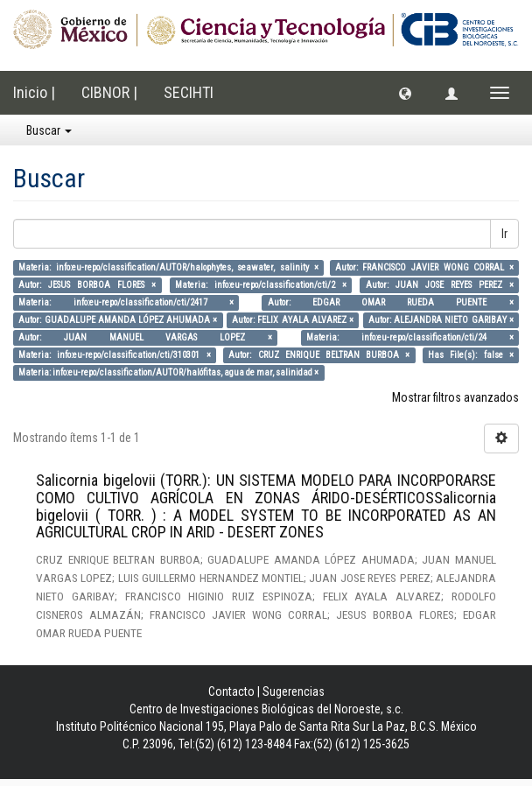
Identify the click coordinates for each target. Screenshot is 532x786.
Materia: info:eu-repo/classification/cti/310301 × (114, 355)
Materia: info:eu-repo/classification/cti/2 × (261, 285)
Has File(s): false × (471, 355)
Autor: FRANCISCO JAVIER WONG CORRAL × (424, 267)
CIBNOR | (109, 92)
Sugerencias (294, 691)
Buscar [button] (49, 130)
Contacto (231, 691)
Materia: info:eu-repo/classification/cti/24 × (409, 337)
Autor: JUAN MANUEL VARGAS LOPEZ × (145, 337)
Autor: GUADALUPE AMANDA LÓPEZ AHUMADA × (118, 320)
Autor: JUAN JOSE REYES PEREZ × (440, 285)
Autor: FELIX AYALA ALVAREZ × (293, 320)
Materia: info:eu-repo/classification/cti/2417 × (126, 302)
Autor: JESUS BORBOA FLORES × (87, 285)
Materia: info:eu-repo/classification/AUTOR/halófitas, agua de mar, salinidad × (168, 372)
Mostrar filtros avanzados (455, 397)
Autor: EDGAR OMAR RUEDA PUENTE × (391, 302)
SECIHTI (189, 92)
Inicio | (34, 92)
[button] (405, 93)
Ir (504, 234)
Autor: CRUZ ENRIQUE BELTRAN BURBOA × (319, 355)
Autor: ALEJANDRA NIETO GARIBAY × (441, 320)
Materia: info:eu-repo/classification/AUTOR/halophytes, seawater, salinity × (168, 267)
